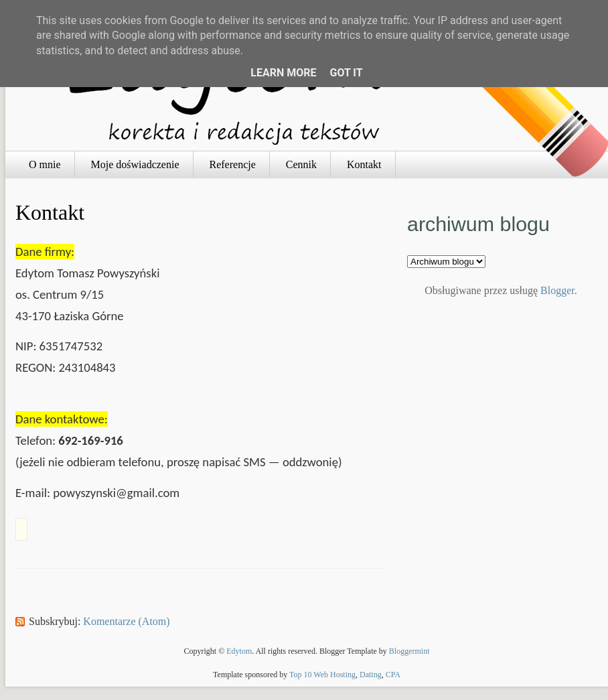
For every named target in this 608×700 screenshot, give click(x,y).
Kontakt (364, 164)
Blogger (557, 290)
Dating (371, 675)
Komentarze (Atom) (126, 621)
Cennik (301, 164)
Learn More (283, 73)
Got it (346, 73)
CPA (393, 675)
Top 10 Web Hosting (322, 675)
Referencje (233, 164)
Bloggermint (409, 651)
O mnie (45, 164)
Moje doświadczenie (135, 164)
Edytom (239, 651)
